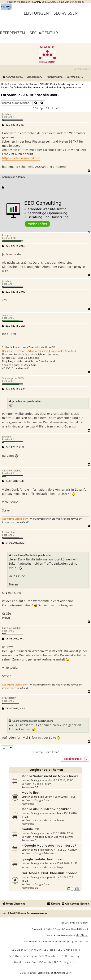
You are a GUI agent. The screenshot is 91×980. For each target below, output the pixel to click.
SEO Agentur (44, 33)
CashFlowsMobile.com (15, 519)
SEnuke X (71, 351)
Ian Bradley (81, 923)
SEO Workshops (49, 956)
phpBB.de (82, 935)
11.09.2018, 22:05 (63, 780)
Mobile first (31, 793)
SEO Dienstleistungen (23, 956)
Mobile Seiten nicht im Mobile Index (50, 776)
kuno (47, 833)
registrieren (76, 88)
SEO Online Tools (69, 950)
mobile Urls (31, 829)
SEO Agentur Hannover (26, 950)
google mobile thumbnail (42, 859)
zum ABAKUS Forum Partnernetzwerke (25, 913)
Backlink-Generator (13, 351)
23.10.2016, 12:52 (63, 833)
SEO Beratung (71, 956)
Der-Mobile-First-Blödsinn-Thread (49, 873)
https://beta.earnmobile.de (21, 158)
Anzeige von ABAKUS (13, 177)
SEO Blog (49, 950)
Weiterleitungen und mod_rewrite (54, 837)
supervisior (51, 877)
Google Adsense (44, 853)
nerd (47, 780)
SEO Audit (45, 962)
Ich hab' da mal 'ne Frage (49, 820)
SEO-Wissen (66, 13)
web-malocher (53, 813)
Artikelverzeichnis (38, 351)
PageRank (57, 351)
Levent (48, 797)
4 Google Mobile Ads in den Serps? (49, 846)
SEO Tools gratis (64, 962)
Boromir (49, 863)
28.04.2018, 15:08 (65, 797)
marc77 (49, 850)
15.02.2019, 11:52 (67, 863)
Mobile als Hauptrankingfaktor (46, 809)
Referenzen (12, 33)
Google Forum (43, 784)
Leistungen (36, 13)
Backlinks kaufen (25, 962)
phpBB (48, 929)
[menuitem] (81, 69)
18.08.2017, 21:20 (66, 850)
